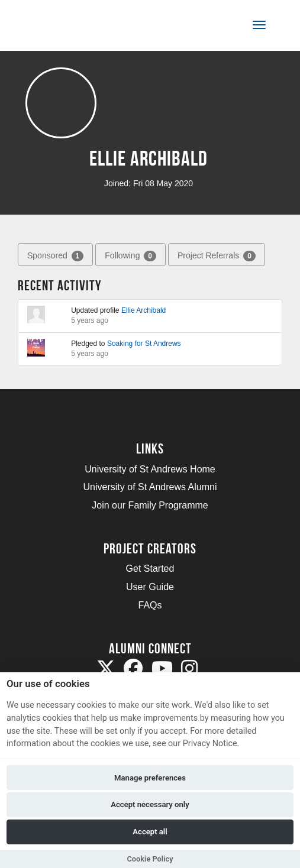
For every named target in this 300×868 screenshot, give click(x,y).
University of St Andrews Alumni (150, 487)
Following (130, 256)
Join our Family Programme (150, 505)
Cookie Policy (150, 859)
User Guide (150, 587)
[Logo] (67, 27)
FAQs (150, 605)
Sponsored (55, 256)
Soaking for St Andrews (144, 344)
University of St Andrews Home (150, 469)
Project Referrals (217, 256)
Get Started (150, 569)
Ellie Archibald (143, 310)
